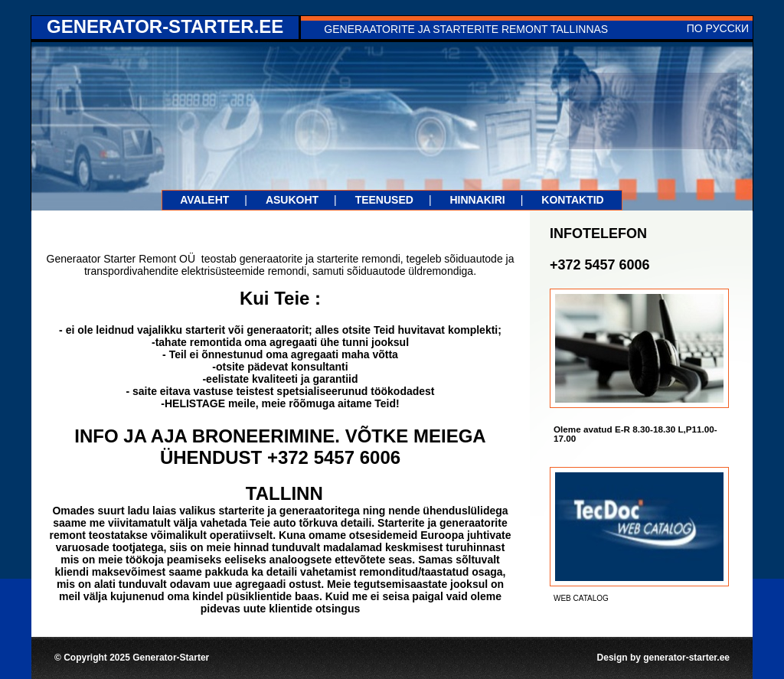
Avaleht (204, 200)
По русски (718, 28)
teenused (384, 200)
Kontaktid (572, 200)
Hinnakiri (477, 200)
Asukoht (292, 200)
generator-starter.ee (165, 26)
